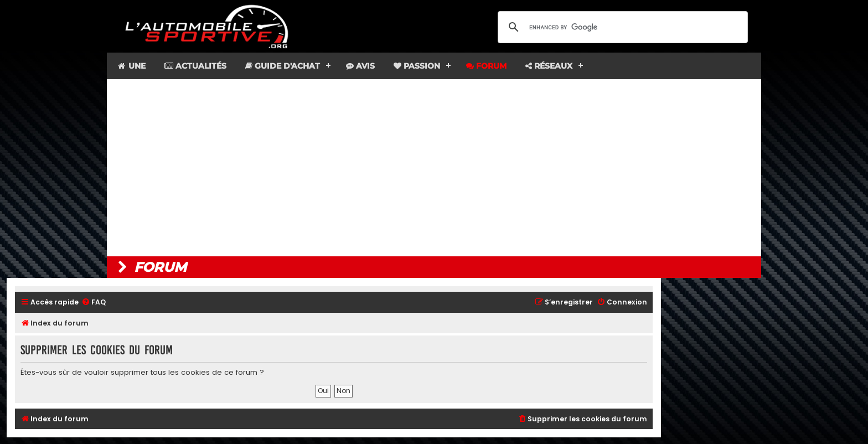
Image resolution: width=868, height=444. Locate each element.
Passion (417, 66)
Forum (486, 66)
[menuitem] (94, 303)
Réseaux (549, 66)
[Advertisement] (434, 168)
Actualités (195, 66)
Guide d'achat (283, 66)
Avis (360, 66)
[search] (621, 27)
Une (131, 66)
